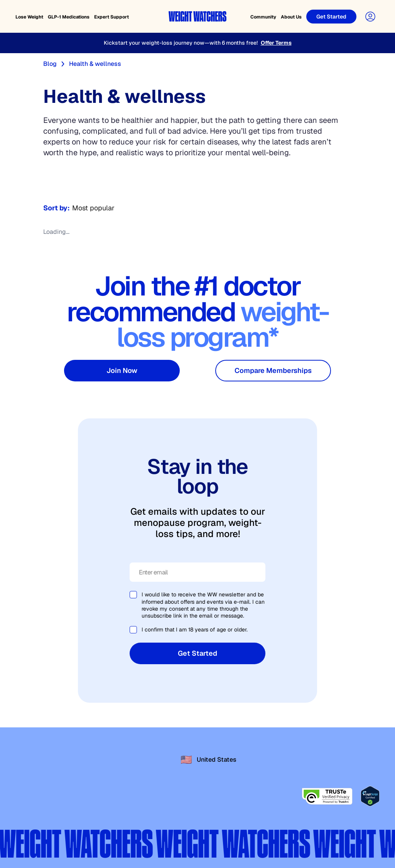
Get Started (197, 653)
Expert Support (111, 17)
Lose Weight (29, 17)
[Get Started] (331, 17)
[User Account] (370, 17)
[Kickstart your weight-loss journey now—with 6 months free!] (197, 43)
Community (263, 17)
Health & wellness (95, 64)
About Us (291, 17)
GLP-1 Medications (69, 17)
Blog (50, 64)
